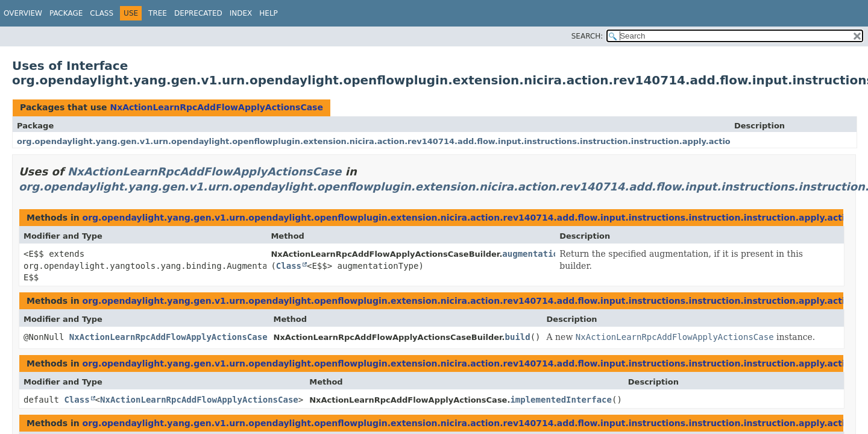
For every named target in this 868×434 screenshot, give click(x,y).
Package (66, 13)
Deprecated (198, 13)
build (518, 337)
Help (269, 13)
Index (241, 13)
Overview (23, 13)
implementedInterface (561, 400)
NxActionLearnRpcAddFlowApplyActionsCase (216, 107)
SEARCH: (587, 36)
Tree (158, 13)
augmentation (533, 254)
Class (102, 13)
